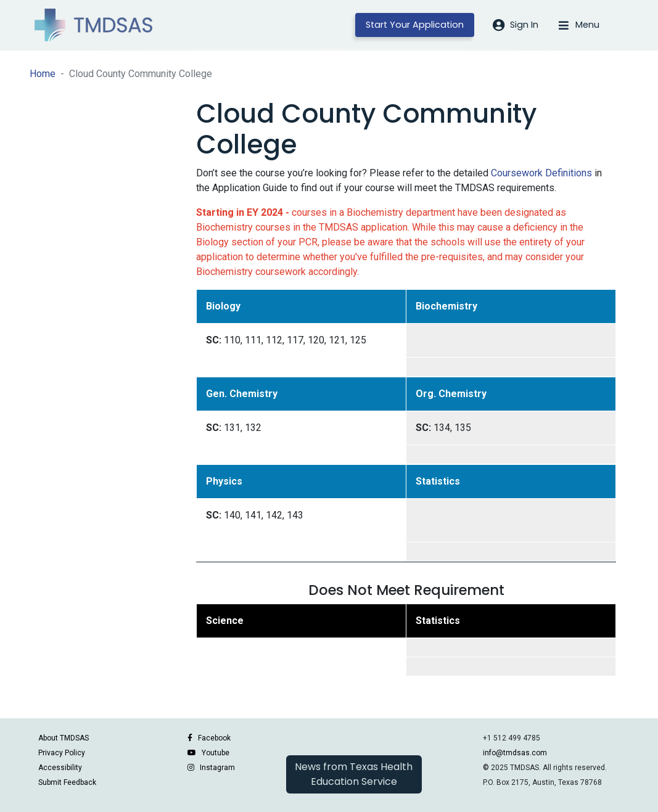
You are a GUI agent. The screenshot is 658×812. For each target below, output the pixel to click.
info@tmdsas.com (515, 753)
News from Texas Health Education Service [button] (354, 774)
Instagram (217, 768)
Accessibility (60, 768)
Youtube (216, 753)
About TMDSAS (64, 738)
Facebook (214, 738)
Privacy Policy (62, 753)
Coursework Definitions (541, 173)
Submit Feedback (67, 782)
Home (43, 74)
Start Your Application (415, 25)
